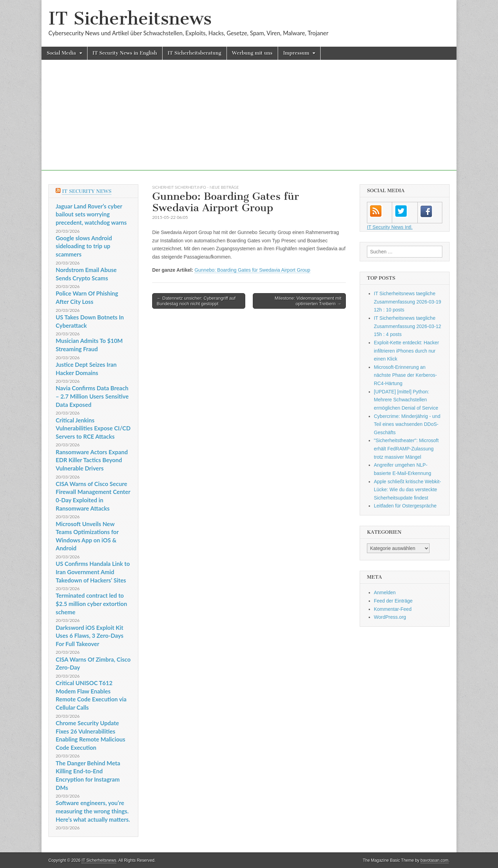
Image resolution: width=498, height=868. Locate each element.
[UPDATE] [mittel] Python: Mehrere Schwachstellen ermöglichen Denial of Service (406, 400)
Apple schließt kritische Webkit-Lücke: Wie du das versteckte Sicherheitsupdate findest (407, 490)
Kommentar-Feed (393, 609)
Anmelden (385, 592)
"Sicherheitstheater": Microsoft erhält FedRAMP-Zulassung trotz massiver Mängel (406, 449)
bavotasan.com (435, 860)
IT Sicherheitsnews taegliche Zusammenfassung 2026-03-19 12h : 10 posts (408, 302)
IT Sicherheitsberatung (195, 53)
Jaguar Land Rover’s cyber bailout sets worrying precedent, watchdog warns (91, 214)
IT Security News (87, 191)
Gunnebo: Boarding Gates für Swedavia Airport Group (252, 270)
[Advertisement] (249, 122)
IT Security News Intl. (390, 227)
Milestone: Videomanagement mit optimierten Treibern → (308, 301)
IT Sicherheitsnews (130, 18)
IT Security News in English (125, 53)
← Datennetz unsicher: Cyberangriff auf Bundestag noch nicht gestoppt (196, 301)
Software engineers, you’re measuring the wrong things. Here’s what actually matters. (93, 811)
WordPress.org (390, 617)
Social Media (61, 53)
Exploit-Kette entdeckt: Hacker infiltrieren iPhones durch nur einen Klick (406, 351)
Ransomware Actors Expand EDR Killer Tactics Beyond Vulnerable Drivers (92, 460)
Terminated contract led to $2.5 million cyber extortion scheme (91, 604)
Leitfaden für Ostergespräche (405, 506)
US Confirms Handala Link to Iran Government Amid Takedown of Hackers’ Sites (93, 572)
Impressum (296, 53)
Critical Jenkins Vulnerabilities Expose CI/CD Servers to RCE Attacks (93, 428)
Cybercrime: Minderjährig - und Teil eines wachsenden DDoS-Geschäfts (407, 424)
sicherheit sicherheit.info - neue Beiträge (195, 187)
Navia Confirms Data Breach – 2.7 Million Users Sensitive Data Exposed (92, 396)
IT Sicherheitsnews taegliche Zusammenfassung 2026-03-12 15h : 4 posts (408, 326)
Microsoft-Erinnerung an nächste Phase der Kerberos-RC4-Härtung (405, 375)
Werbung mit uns (252, 53)
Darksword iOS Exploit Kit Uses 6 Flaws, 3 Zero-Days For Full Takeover (90, 636)
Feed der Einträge (393, 601)
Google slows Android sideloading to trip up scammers (84, 246)
